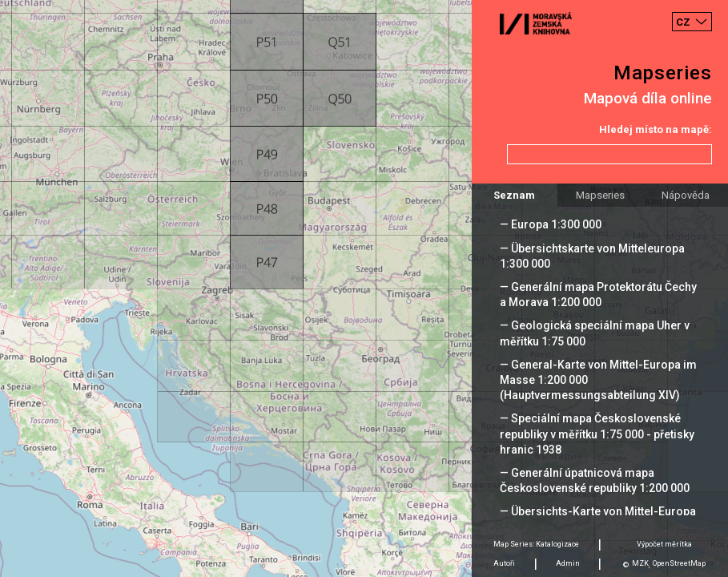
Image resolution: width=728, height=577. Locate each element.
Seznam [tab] (514, 195)
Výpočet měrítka (664, 544)
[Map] (364, 288)
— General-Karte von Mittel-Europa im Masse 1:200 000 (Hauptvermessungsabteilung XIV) (598, 380)
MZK (640, 563)
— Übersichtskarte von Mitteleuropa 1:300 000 (592, 256)
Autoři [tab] (504, 563)
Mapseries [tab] (600, 195)
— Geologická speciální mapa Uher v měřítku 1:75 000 (595, 333)
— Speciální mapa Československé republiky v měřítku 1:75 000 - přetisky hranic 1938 (597, 434)
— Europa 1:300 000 (551, 224)
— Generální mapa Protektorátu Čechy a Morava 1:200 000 (598, 295)
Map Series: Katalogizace (536, 544)
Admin (568, 563)
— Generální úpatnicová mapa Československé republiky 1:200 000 (595, 480)
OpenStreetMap (679, 563)
